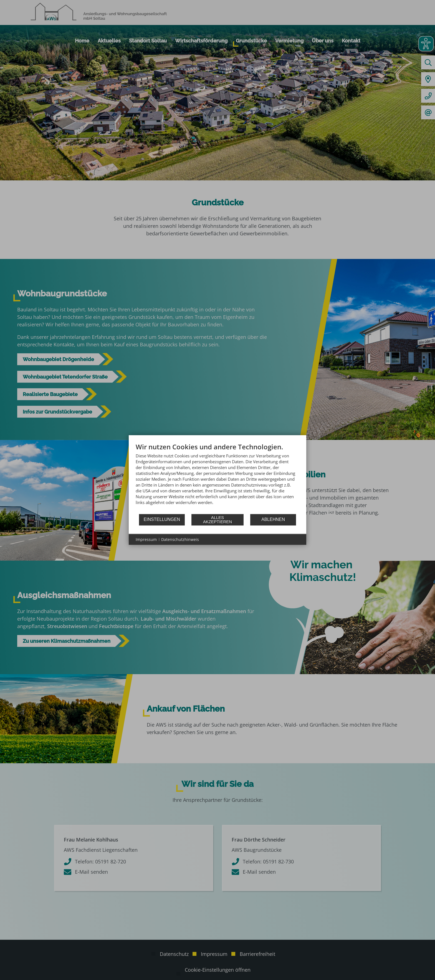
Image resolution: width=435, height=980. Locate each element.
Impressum (146, 539)
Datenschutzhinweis (180, 539)
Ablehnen (273, 519)
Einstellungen (162, 519)
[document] (217, 478)
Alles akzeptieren (217, 520)
